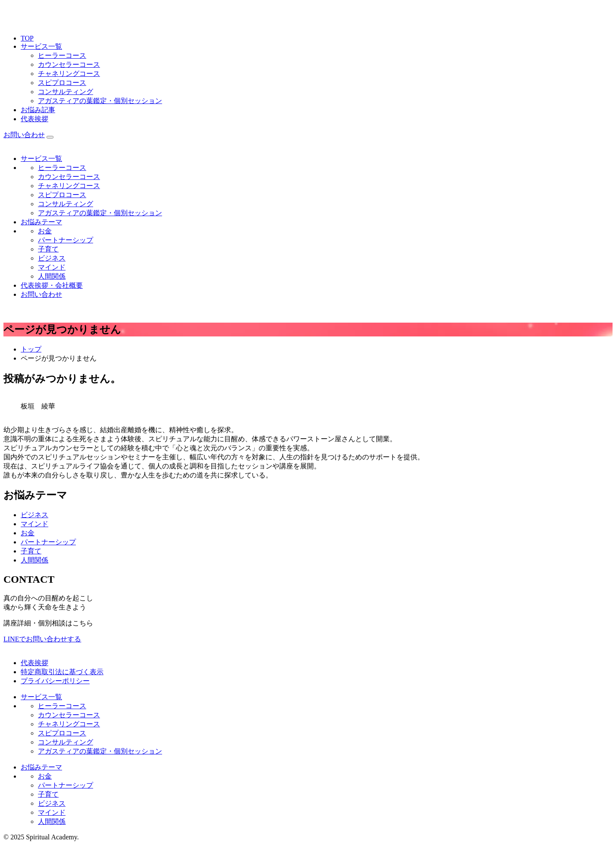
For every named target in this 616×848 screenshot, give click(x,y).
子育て (48, 249)
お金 (45, 231)
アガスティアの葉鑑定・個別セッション (100, 101)
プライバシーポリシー (55, 681)
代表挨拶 (34, 119)
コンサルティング (66, 92)
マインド (52, 267)
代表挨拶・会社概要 (52, 285)
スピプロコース (62, 83)
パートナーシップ (66, 240)
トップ (31, 349)
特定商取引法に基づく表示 (62, 672)
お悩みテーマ (41, 222)
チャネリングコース (69, 74)
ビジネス (52, 258)
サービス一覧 (41, 46)
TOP (27, 38)
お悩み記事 (38, 110)
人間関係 (52, 276)
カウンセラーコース (69, 64)
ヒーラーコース (62, 55)
